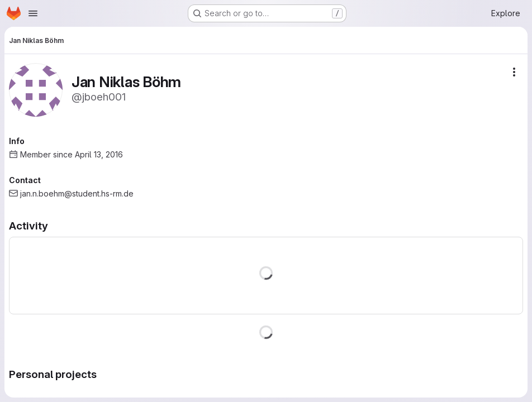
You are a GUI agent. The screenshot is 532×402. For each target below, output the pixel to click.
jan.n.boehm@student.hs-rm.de (77, 193)
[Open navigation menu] (33, 13)
